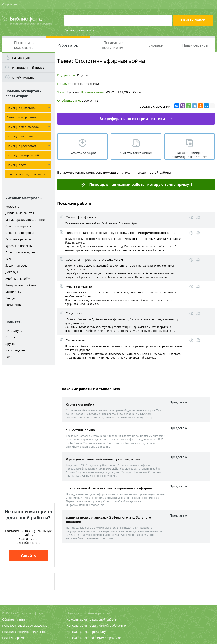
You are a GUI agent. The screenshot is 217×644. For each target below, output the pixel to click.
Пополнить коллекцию (24, 45)
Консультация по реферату (86, 632)
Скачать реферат (82, 153)
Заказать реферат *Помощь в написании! (190, 155)
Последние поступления (113, 45)
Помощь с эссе (17, 165)
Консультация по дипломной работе (93, 626)
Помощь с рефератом (21, 146)
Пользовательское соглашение (25, 626)
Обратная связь (14, 619)
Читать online (198, 217)
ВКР (123, 626)
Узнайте (28, 556)
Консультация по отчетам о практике (94, 638)
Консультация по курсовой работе (92, 619)
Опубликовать (23, 77)
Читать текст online (136, 153)
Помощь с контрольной (23, 155)
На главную (21, 58)
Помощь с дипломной (22, 108)
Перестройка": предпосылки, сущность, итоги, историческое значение (120, 233)
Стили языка (75, 340)
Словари (156, 45)
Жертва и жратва (79, 286)
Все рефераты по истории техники (132, 119)
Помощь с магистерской (23, 127)
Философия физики (81, 217)
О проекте (10, 4)
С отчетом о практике (21, 117)
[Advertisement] (28, 434)
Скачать (139, 92)
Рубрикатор (68, 45)
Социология (75, 313)
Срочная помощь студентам (26, 174)
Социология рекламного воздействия (95, 259)
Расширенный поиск (79, 30)
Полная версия (13, 638)
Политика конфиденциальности (25, 632)
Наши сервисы (195, 45)
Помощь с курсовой (20, 136)
